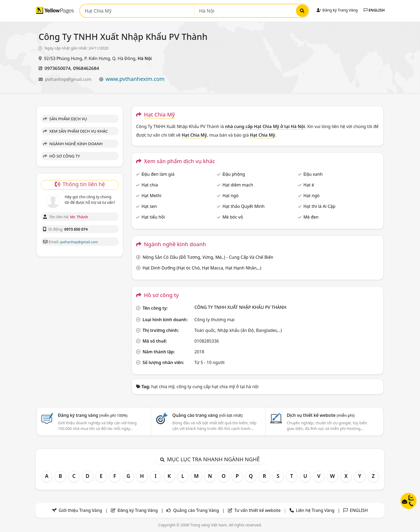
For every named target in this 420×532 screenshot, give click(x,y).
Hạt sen (149, 206)
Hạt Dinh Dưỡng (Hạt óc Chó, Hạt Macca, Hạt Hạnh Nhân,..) (202, 268)
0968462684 (86, 68)
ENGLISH (374, 10)
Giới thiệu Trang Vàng (80, 510)
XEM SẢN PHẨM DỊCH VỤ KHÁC (76, 131)
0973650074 (57, 68)
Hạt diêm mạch (238, 185)
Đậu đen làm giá (158, 174)
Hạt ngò (230, 196)
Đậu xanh (313, 174)
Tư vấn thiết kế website (258, 510)
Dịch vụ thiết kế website (320, 415)
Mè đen (311, 217)
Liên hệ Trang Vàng (315, 510)
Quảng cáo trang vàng (207, 415)
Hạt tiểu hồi (153, 217)
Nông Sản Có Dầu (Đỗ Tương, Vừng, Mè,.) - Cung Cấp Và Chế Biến (208, 257)
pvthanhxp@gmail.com (69, 79)
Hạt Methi (151, 196)
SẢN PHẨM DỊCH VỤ (65, 119)
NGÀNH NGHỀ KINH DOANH (73, 144)
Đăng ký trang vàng (93, 415)
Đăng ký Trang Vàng (337, 10)
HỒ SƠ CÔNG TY (61, 156)
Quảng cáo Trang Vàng (196, 510)
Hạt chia (150, 185)
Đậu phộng (234, 174)
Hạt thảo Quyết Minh (243, 206)
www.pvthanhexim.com (135, 79)
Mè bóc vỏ (233, 217)
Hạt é (309, 185)
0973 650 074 (76, 229)
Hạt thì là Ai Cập (319, 206)
